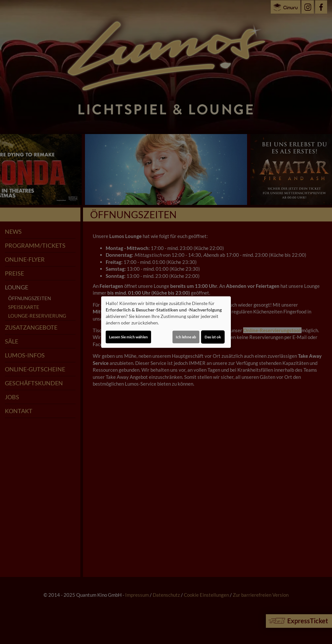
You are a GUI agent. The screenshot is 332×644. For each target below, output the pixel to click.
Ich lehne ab (186, 337)
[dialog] (166, 322)
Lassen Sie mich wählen (128, 337)
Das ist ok (213, 337)
